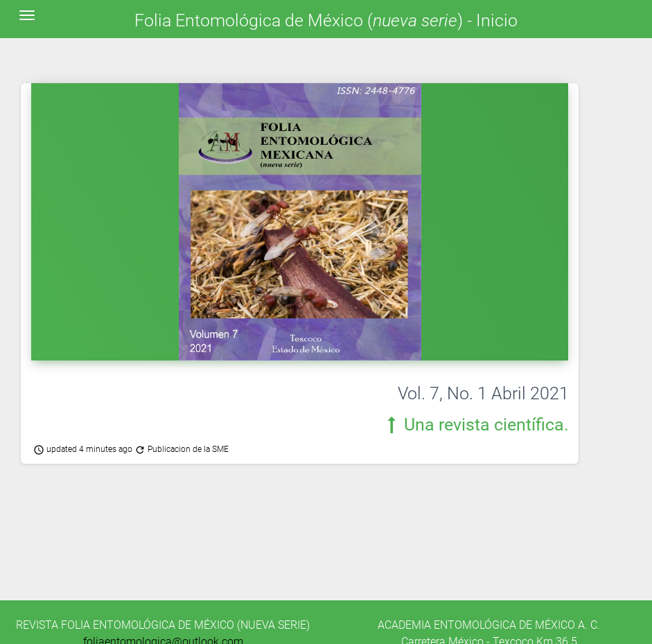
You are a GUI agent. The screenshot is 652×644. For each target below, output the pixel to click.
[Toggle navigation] (27, 15)
